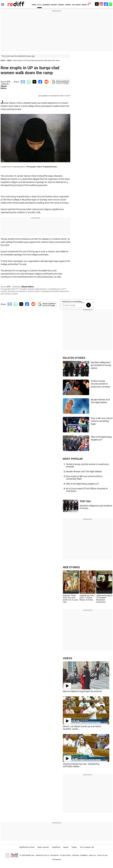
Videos (74, 847)
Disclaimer (55, 855)
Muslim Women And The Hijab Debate (84, 471)
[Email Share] (22, 82)
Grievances (56, 860)
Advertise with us (42, 855)
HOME (34, 5)
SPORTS (68, 5)
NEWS (39, 5)
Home (3, 60)
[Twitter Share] (34, 82)
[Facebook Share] (40, 82)
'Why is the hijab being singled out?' (83, 484)
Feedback (84, 855)
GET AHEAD (76, 5)
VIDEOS (67, 658)
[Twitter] (97, 4)
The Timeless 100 (87, 847)
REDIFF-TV (86, 5)
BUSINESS (46, 5)
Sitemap (76, 855)
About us (92, 855)
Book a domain (43, 847)
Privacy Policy (66, 855)
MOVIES (54, 5)
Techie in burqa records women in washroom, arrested (100, 384)
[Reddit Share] (46, 82)
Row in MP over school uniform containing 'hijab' (102, 421)
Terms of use (102, 855)
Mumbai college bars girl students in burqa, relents (101, 365)
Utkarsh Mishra (4, 87)
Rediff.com (30, 855)
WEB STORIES (71, 567)
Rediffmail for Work (27, 847)
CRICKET (61, 5)
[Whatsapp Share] (28, 82)
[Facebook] (106, 4)
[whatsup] (111, 4)
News (10, 60)
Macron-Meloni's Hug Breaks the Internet (82, 691)
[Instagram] (101, 4)
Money (66, 847)
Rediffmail (56, 847)
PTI (9, 82)
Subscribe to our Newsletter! (72, 302)
